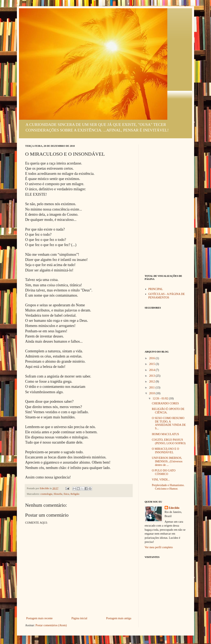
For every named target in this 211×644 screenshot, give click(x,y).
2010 (152, 393)
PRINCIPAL (156, 289)
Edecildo (174, 508)
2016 (152, 358)
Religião (75, 494)
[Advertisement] (165, 206)
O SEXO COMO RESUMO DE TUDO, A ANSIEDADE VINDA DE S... (169, 423)
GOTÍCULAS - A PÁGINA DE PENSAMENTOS (167, 296)
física (66, 494)
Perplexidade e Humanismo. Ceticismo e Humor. (168, 487)
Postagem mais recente (39, 618)
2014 (152, 370)
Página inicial (79, 618)
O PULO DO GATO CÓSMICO (164, 472)
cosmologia (46, 494)
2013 (152, 376)
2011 (152, 388)
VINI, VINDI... (161, 480)
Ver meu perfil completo (159, 547)
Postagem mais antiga (119, 618)
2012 (152, 382)
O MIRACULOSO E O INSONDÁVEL (165, 451)
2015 (152, 364)
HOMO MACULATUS (165, 434)
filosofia (58, 494)
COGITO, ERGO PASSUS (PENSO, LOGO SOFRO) (169, 442)
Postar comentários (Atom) (51, 625)
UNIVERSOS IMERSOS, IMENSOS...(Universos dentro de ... (167, 461)
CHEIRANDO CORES (165, 403)
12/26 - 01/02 (161, 398)
